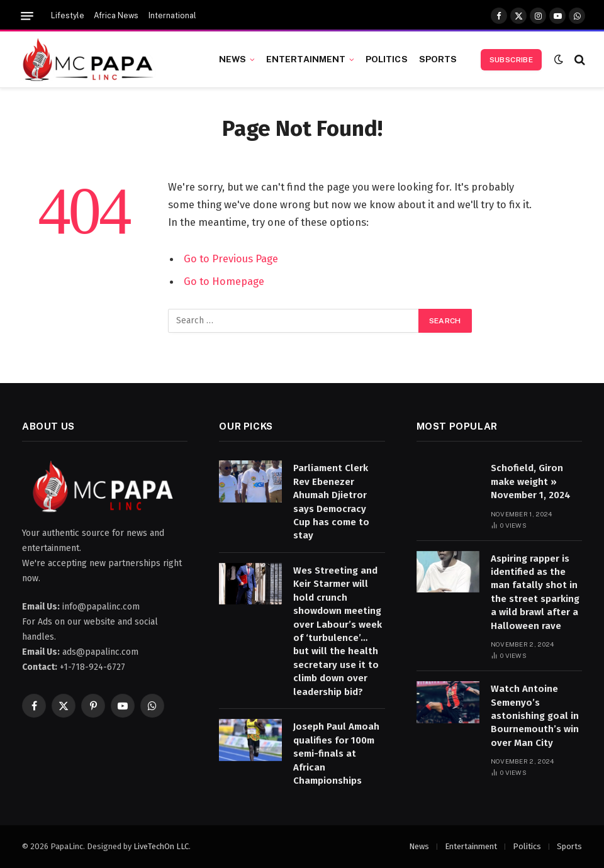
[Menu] (27, 16)
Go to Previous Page (231, 259)
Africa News (116, 16)
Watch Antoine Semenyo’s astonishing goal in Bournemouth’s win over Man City (535, 716)
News (233, 59)
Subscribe (511, 60)
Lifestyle (68, 16)
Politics (387, 59)
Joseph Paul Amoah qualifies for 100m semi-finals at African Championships (336, 754)
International (172, 16)
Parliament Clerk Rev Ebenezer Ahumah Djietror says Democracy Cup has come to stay (331, 502)
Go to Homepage (224, 281)
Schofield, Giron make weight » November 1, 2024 (531, 481)
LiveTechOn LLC (161, 846)
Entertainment (306, 59)
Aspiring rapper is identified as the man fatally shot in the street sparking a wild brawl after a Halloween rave (535, 592)
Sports (438, 59)
